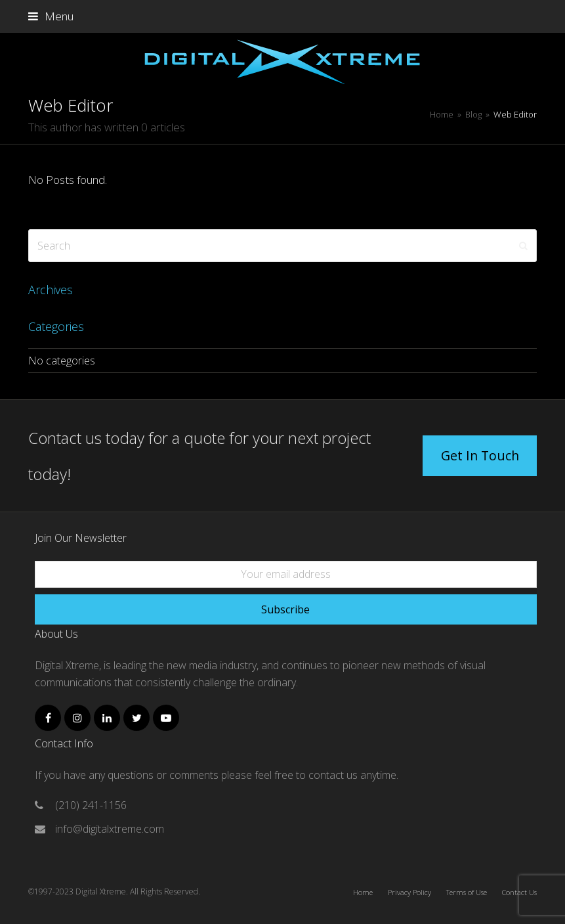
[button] (51, 16)
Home (363, 892)
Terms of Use (467, 892)
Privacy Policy (409, 892)
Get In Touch (480, 455)
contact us (334, 775)
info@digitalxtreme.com (110, 829)
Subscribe (285, 609)
